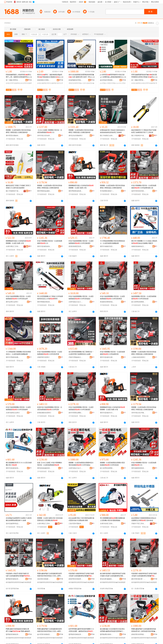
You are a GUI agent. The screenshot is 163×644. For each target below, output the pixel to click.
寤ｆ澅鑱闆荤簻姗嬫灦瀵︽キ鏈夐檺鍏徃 (13, 80)
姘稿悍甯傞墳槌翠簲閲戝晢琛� (76, 579)
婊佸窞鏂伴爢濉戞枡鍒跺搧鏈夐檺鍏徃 (107, 80)
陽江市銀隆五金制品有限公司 (107, 136)
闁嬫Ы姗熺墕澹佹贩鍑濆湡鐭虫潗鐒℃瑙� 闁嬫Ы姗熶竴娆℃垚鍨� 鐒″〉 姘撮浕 (18, 630)
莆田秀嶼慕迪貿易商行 (76, 191)
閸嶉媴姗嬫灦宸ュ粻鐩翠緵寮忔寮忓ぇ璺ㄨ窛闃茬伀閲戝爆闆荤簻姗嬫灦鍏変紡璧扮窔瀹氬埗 (19, 76)
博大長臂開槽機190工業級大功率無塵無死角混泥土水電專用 (50, 298)
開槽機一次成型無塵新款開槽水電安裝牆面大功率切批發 (112, 464)
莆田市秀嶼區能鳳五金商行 (13, 357)
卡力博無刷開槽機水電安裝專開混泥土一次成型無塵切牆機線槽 (112, 242)
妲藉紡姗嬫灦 (42, 83)
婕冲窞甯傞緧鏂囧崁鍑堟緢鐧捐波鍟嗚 (44, 634)
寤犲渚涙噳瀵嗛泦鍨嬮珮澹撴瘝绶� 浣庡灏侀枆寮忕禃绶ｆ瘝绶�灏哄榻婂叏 (81, 76)
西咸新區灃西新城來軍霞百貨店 (107, 302)
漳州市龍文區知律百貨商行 (44, 136)
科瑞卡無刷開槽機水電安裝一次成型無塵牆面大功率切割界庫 (50, 353)
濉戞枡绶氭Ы (112, 83)
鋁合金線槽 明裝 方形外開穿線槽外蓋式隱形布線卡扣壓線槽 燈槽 (81, 519)
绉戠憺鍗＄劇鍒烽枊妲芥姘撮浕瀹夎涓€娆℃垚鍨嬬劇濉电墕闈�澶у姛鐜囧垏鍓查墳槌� (81, 575)
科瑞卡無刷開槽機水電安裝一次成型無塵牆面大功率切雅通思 (81, 242)
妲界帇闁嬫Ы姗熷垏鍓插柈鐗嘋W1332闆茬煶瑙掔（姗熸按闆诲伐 (81, 630)
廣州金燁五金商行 (12, 302)
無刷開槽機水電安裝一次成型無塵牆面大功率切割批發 (144, 298)
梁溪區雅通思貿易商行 (76, 246)
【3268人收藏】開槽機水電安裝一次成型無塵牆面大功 (50, 131)
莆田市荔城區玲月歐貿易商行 (107, 413)
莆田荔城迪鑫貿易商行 (44, 468)
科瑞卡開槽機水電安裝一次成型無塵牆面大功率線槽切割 (112, 353)
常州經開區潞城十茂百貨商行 (107, 191)
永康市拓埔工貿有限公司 (107, 524)
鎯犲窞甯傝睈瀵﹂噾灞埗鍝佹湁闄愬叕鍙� (138, 579)
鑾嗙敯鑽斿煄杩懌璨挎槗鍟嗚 (107, 634)
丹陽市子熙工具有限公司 (138, 524)
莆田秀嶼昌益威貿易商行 (44, 191)
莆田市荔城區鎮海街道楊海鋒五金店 (44, 246)
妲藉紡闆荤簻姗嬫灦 (13, 83)
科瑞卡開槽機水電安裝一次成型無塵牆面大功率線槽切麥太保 (144, 187)
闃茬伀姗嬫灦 (52, 83)
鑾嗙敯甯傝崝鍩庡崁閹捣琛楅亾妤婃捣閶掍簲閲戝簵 (76, 634)
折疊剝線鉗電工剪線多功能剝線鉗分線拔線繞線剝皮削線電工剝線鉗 (112, 131)
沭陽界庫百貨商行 (43, 357)
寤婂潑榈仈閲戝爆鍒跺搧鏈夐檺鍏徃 (44, 80)
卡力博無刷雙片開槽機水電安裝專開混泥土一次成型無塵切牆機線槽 (18, 353)
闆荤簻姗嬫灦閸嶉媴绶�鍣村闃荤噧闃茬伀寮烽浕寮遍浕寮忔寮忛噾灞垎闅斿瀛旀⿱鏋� (144, 76)
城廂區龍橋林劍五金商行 (138, 246)
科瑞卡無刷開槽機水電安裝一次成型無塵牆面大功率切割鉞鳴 (18, 408)
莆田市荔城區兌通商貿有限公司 (107, 357)
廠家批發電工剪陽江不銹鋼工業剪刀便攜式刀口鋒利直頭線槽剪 (18, 187)
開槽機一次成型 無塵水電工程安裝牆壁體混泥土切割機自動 (50, 519)
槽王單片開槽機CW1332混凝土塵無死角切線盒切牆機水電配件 (144, 242)
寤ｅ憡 (30, 77)
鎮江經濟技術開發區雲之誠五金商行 (138, 302)
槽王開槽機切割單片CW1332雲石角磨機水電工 (19, 464)
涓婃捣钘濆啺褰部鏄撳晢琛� (44, 579)
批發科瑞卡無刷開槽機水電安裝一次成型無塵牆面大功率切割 (50, 408)
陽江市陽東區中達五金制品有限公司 (138, 136)
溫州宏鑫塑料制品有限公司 (13, 524)
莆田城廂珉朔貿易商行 (138, 468)
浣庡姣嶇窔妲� (88, 83)
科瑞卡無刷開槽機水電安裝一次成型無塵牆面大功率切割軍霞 (112, 298)
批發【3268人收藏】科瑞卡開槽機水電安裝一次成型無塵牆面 (50, 464)
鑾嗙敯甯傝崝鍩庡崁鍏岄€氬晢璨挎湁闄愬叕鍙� (13, 579)
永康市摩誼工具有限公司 (13, 246)
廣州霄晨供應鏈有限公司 (13, 136)
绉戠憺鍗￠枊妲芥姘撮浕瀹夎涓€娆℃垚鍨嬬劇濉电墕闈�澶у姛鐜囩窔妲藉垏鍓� (19, 575)
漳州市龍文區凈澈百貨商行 (138, 413)
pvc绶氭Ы (103, 83)
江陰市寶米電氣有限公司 (76, 524)
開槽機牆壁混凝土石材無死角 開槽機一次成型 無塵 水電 (81, 187)
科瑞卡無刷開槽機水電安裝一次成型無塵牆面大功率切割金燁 (18, 298)
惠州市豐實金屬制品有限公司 (76, 413)
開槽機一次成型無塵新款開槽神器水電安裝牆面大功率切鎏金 (81, 464)
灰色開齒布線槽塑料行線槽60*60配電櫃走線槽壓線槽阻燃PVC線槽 (19, 519)
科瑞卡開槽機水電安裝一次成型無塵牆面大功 (50, 242)
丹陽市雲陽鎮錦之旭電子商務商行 (76, 357)
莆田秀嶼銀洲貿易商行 (44, 302)
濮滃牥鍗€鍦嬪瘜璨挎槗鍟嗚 (107, 579)
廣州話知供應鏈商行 (76, 136)
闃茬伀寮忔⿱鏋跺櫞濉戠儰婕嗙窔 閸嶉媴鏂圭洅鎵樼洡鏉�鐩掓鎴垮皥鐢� (50, 76)
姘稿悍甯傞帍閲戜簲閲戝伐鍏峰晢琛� (138, 634)
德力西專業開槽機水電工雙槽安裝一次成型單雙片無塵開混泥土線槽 (81, 353)
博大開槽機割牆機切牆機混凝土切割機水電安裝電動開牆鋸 (112, 519)
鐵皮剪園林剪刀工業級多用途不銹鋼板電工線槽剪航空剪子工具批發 (144, 131)
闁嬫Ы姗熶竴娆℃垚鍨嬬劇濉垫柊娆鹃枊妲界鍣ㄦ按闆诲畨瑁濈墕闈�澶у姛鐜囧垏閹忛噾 (144, 630)
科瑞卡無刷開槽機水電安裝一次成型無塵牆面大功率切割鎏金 (81, 298)
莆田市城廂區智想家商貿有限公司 (107, 246)
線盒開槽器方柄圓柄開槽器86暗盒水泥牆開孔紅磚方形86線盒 (144, 519)
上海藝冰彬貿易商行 (138, 357)
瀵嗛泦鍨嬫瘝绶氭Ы (76, 83)
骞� (30, 80)
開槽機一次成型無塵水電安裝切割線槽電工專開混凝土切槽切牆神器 (18, 131)
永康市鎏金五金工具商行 (76, 302)
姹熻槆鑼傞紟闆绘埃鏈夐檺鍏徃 (76, 80)
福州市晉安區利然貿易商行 (138, 191)
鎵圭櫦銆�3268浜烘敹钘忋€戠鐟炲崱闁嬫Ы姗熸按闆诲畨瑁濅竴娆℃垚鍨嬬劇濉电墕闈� (112, 630)
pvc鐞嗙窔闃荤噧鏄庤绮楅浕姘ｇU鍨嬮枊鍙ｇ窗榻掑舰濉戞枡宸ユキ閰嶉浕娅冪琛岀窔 (112, 76)
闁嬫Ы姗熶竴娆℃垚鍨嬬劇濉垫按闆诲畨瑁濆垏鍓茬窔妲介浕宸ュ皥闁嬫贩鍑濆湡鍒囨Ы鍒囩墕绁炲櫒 (50, 575)
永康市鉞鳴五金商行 (13, 413)
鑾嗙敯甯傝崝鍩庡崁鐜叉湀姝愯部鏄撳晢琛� (13, 634)
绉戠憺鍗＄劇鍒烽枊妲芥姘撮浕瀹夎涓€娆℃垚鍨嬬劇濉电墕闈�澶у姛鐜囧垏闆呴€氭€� (144, 575)
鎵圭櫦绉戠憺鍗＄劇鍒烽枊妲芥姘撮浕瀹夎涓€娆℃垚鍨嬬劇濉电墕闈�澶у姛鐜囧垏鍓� (113, 575)
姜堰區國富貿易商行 (44, 413)
